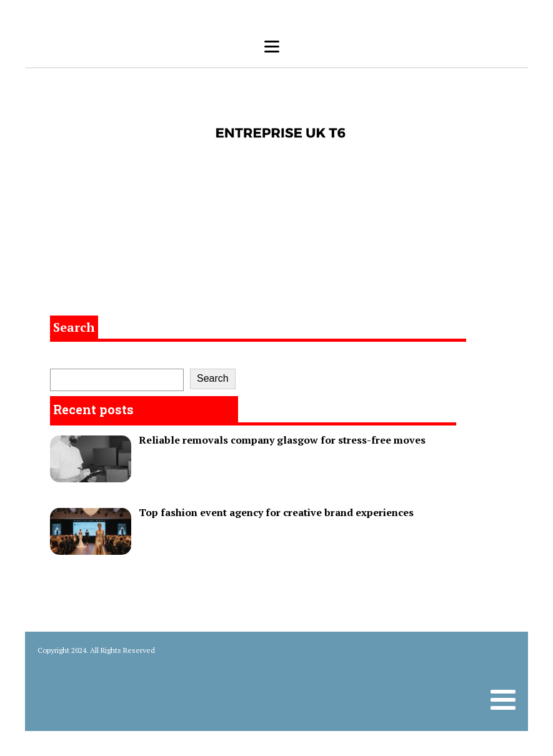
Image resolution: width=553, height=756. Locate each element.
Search (74, 327)
